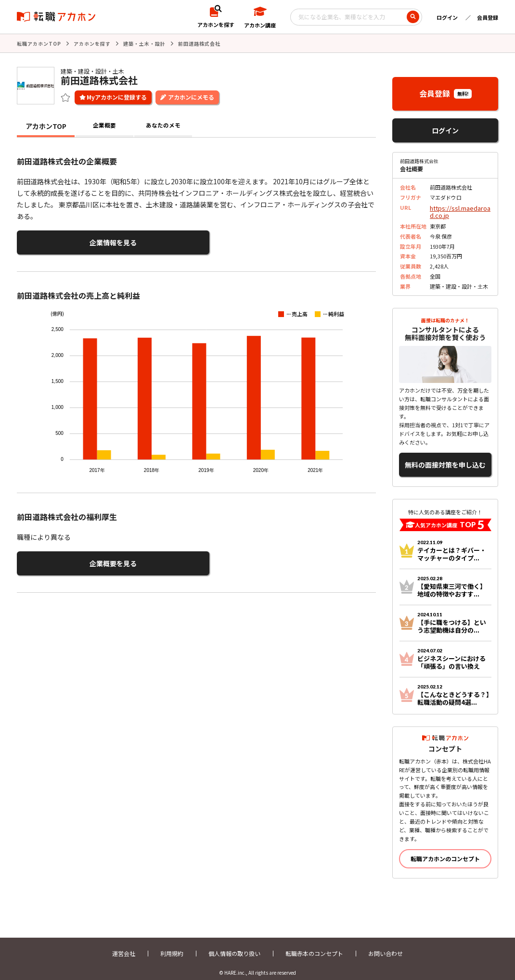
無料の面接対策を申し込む (445, 459)
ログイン (447, 17)
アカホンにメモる (191, 96)
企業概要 (104, 125)
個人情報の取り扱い (234, 945)
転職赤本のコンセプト (314, 945)
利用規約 (172, 945)
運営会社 (124, 945)
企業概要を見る (64, 558)
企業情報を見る (64, 240)
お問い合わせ (386, 945)
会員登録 (488, 17)
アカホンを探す (92, 43)
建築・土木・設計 (144, 43)
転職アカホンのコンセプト (445, 850)
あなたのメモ (163, 125)
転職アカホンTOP (39, 43)
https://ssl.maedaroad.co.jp (460, 210)
